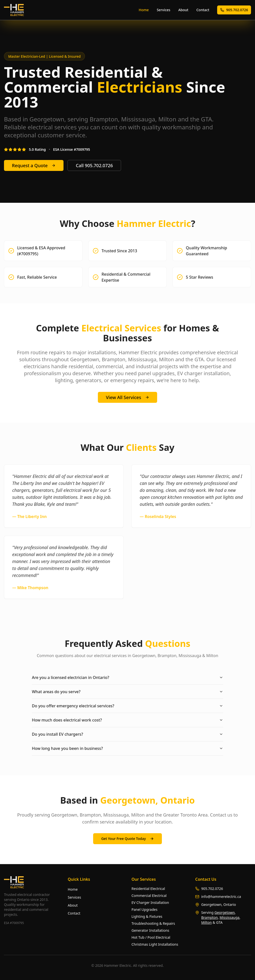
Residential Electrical (148, 889)
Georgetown (225, 912)
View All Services (127, 397)
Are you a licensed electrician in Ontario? (127, 677)
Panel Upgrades (144, 909)
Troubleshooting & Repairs (153, 923)
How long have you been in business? (127, 748)
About (183, 10)
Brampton (209, 917)
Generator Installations (150, 930)
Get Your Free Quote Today (127, 839)
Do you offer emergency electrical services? (127, 706)
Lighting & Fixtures (147, 916)
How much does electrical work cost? (127, 720)
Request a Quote (34, 165)
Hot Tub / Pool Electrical (151, 937)
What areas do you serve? (127, 692)
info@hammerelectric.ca (221, 897)
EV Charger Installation (150, 903)
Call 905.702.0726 (94, 165)
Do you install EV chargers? (127, 734)
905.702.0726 (234, 10)
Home (144, 10)
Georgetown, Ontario (219, 904)
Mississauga (230, 917)
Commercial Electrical (149, 896)
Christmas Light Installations (155, 944)
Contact (203, 10)
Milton (206, 922)
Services (163, 10)
